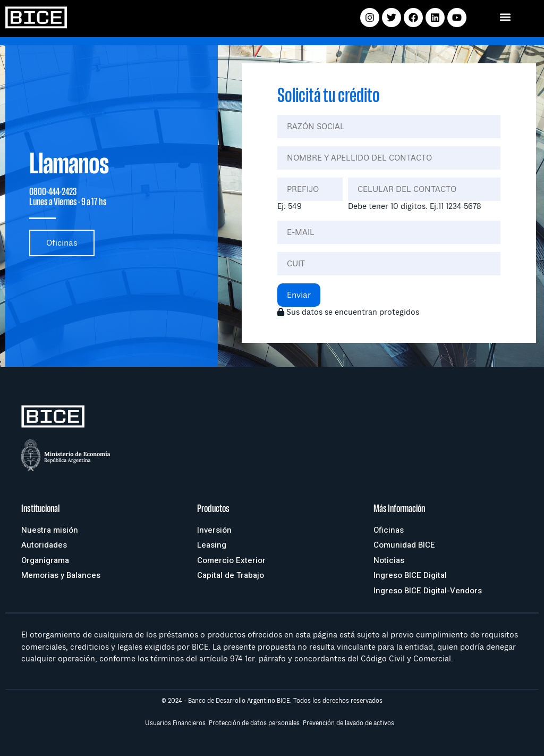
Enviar (299, 295)
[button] (505, 17)
